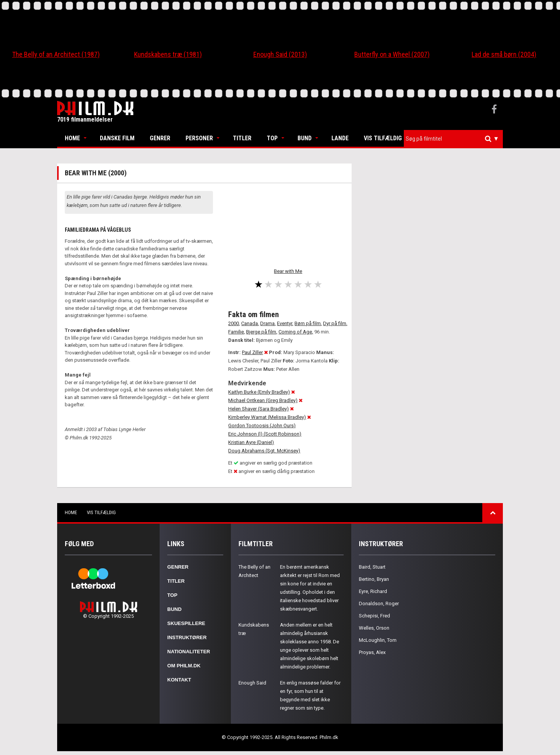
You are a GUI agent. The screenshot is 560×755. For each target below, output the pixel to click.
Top (272, 138)
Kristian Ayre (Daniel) (251, 442)
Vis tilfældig (383, 138)
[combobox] (453, 139)
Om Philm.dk (184, 666)
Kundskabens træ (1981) (168, 54)
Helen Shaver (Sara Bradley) (258, 409)
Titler (242, 138)
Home (72, 138)
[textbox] (455, 139)
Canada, (250, 323)
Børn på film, (308, 323)
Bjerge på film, (262, 332)
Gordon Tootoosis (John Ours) (262, 426)
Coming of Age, (296, 332)
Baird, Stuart (372, 567)
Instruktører (187, 637)
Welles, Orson (374, 628)
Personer (199, 138)
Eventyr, (285, 323)
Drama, (268, 323)
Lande (340, 138)
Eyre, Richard (373, 591)
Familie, (237, 332)
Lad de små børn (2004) (504, 54)
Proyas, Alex (372, 652)
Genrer (160, 138)
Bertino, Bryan (374, 579)
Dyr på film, (335, 323)
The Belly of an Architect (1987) (56, 54)
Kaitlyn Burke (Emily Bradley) (259, 392)
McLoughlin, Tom (378, 640)
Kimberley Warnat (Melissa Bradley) (267, 417)
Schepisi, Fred (374, 616)
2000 (234, 323)
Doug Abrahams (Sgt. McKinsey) (264, 451)
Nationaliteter (189, 652)
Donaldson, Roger (379, 604)
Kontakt (179, 680)
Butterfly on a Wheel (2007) (392, 54)
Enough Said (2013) (280, 54)
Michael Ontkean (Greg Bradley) (263, 400)
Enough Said (252, 683)
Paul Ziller (252, 352)
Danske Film (117, 138)
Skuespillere (186, 623)
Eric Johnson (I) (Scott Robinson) (265, 434)
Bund (305, 138)
